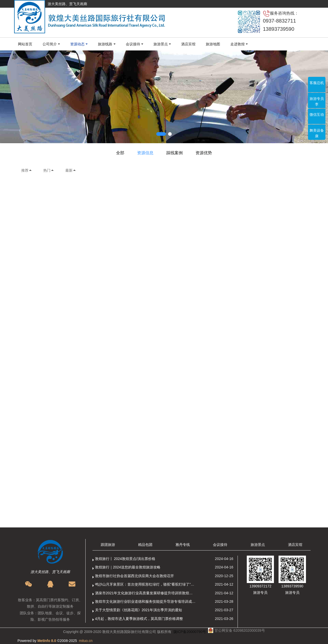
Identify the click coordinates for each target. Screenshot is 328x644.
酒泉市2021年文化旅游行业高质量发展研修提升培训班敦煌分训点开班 (146, 593)
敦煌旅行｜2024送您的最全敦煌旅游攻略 (128, 567)
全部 (120, 153)
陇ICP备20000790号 (190, 632)
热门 (49, 170)
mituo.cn (86, 641)
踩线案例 (175, 153)
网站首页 (25, 44)
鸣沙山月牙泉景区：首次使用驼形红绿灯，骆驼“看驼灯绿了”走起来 (146, 584)
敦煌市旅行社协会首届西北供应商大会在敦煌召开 (135, 576)
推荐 (27, 170)
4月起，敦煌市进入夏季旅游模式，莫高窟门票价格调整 (139, 619)
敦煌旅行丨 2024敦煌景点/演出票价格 (125, 559)
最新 (71, 170)
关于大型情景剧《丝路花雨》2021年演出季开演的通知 (139, 610)
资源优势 (204, 153)
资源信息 (145, 153)
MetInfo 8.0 (47, 641)
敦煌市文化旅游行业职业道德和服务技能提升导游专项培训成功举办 (146, 601)
